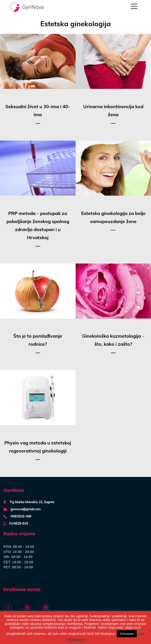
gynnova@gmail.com (25, 509)
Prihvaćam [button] (127, 634)
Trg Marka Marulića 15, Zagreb (32, 502)
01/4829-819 (18, 524)
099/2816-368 (21, 516)
